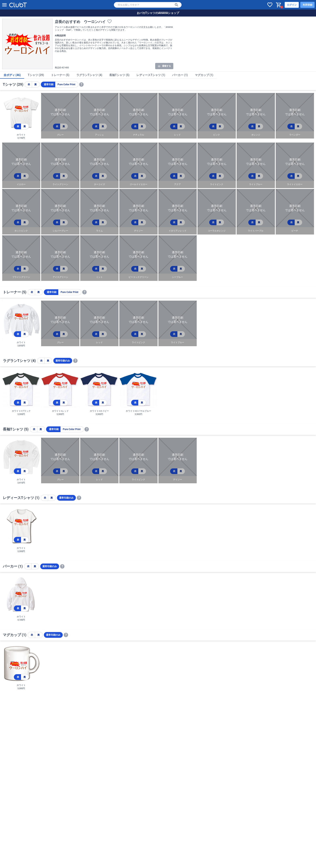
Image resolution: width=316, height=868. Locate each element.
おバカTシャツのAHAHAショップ (158, 13)
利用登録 (308, 5)
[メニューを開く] (4, 5)
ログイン (292, 5)
